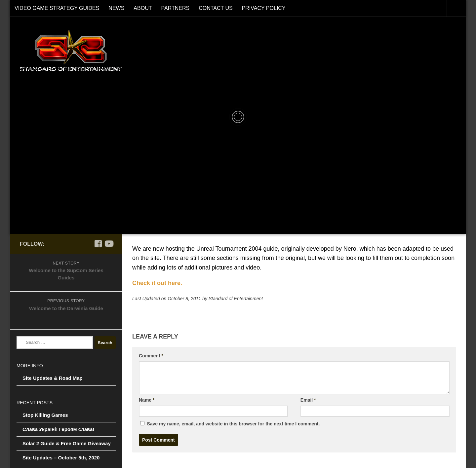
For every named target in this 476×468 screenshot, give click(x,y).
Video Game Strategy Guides (57, 8)
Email (308, 400)
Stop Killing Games (45, 415)
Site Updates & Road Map (53, 378)
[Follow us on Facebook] (98, 244)
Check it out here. (157, 283)
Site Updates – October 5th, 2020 (61, 458)
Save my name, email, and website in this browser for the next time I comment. (233, 424)
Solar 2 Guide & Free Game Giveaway (67, 443)
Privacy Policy (264, 8)
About (143, 8)
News (116, 8)
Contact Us (216, 8)
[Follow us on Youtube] (108, 244)
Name (147, 400)
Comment (151, 356)
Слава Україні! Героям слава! (58, 429)
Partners (175, 8)
